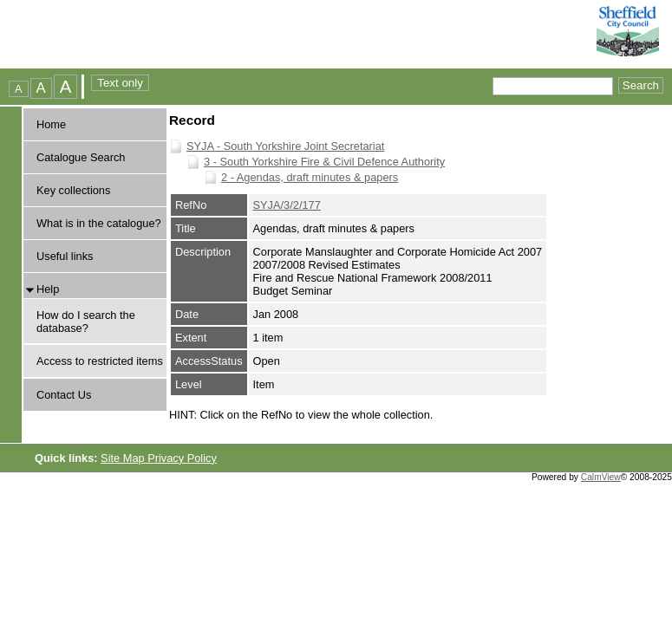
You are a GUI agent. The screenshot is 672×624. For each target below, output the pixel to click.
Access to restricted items (100, 361)
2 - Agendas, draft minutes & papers (310, 177)
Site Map (124, 458)
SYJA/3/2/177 (287, 205)
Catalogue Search (81, 157)
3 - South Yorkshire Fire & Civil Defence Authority (324, 162)
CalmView (601, 477)
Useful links (65, 256)
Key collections (73, 190)
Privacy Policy (182, 458)
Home (51, 124)
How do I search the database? (86, 322)
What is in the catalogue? (99, 223)
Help (48, 289)
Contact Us (64, 395)
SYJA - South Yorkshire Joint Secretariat (285, 146)
